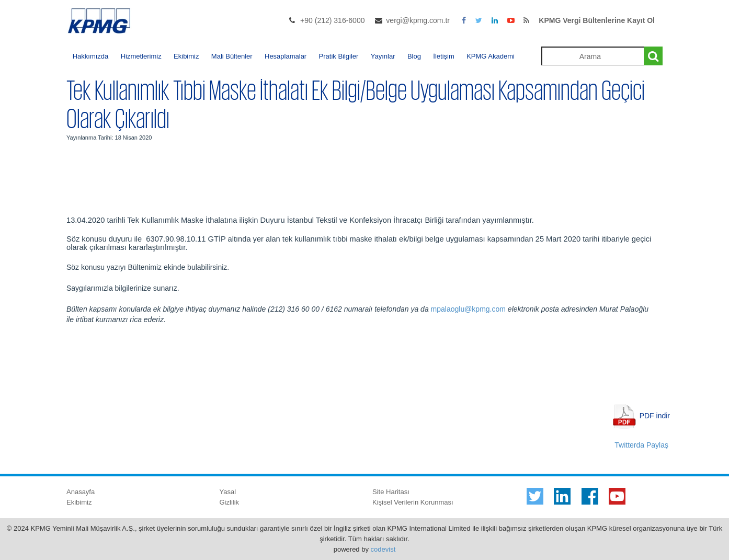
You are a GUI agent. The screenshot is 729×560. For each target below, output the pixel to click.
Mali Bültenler (232, 56)
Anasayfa (81, 492)
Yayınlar (383, 56)
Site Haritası (391, 492)
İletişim (443, 56)
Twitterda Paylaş (641, 445)
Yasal (228, 492)
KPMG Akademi (491, 56)
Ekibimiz (186, 56)
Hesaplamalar (286, 56)
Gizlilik (230, 502)
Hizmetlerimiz (141, 56)
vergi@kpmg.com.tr (418, 20)
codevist (383, 549)
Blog (414, 56)
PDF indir (655, 415)
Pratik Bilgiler (339, 56)
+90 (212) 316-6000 (332, 20)
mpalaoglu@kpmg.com (468, 309)
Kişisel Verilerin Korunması (413, 502)
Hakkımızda (91, 56)
